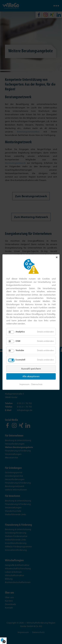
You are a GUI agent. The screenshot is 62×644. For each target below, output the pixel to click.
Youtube (20, 350)
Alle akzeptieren (31, 376)
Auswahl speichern (31, 368)
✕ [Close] (57, 257)
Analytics (20, 332)
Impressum (24, 384)
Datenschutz (37, 384)
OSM (18, 341)
